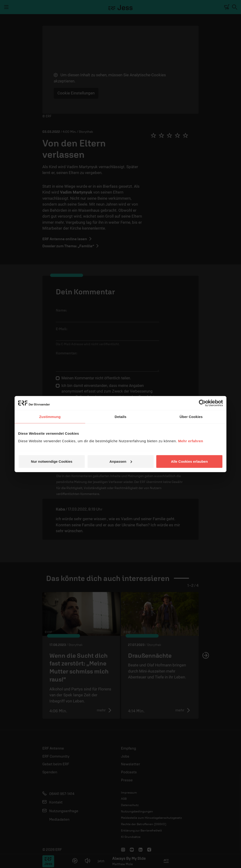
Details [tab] (120, 417)
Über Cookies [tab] (191, 417)
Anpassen (121, 461)
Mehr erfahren (191, 441)
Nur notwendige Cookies (52, 461)
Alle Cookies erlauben (189, 461)
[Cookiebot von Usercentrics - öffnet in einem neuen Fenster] (202, 403)
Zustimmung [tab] (50, 417)
